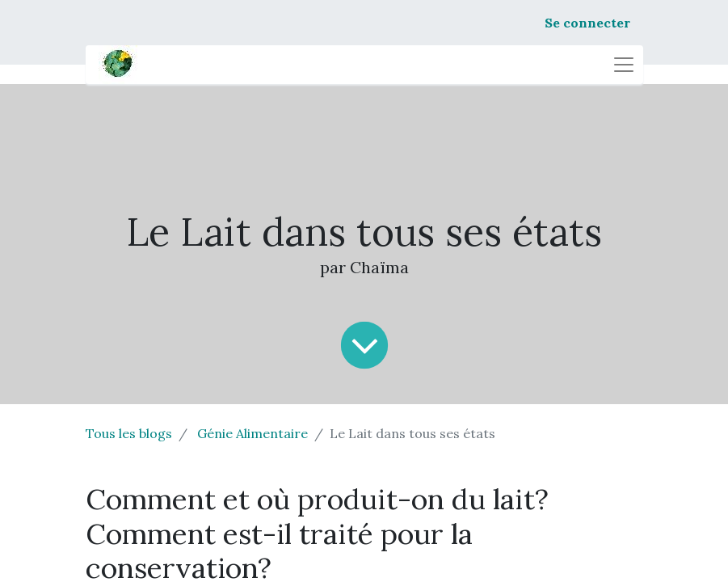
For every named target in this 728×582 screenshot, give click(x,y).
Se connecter (587, 23)
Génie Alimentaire (252, 433)
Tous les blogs (129, 433)
